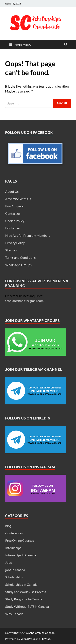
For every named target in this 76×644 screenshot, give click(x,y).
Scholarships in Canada (21, 584)
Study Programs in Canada (24, 599)
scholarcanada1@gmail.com (24, 301)
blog (8, 526)
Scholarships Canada (41, 633)
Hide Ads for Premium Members (28, 235)
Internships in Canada (21, 555)
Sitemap (11, 250)
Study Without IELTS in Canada (27, 606)
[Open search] (66, 45)
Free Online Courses (20, 540)
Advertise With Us (18, 199)
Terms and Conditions (20, 257)
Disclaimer (13, 228)
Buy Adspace (14, 206)
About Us (12, 191)
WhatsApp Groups (18, 265)
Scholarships (14, 577)
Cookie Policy (15, 221)
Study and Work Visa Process (26, 592)
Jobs (9, 562)
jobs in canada (15, 570)
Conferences (14, 533)
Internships (13, 548)
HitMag (45, 639)
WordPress (28, 639)
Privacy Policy (15, 243)
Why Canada (14, 614)
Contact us (13, 213)
